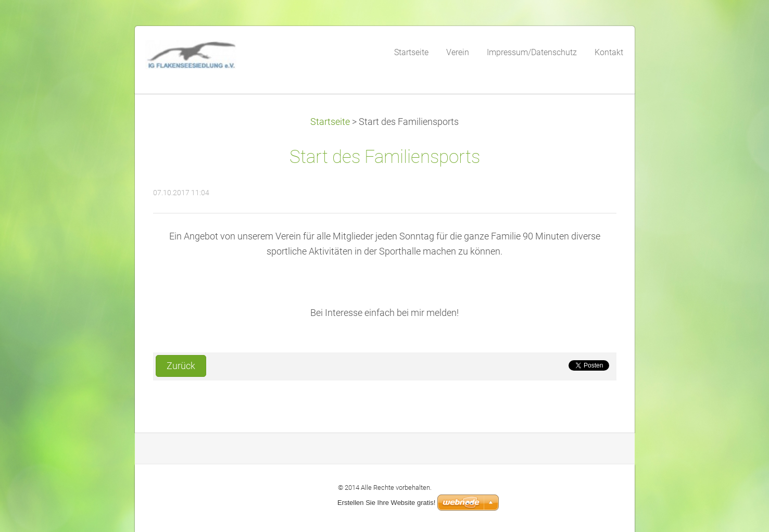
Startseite (330, 122)
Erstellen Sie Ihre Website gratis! (386, 503)
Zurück (181, 366)
